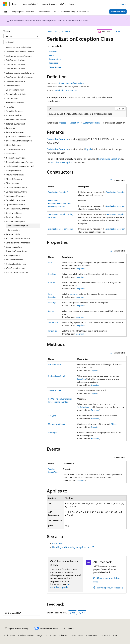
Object (62, 123)
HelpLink (52, 274)
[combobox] (22, 36)
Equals (89, 149)
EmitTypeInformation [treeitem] (15, 90)
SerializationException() (58, 192)
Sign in (124, 4)
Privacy (63, 635)
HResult (51, 282)
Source (51, 311)
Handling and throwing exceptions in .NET (73, 547)
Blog (39, 635)
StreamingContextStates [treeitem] (16, 251)
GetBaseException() (56, 376)
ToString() (52, 432)
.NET (57, 32)
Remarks (53, 55)
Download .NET (118, 12)
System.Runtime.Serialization (71, 83)
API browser (67, 32)
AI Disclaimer (9, 635)
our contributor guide (60, 586)
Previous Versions (26, 635)
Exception (74, 123)
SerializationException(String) (61, 229)
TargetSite (52, 331)
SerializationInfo (84, 407)
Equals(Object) (54, 364)
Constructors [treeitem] (14, 230)
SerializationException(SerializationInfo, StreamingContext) (60, 204)
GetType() (52, 416)
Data (50, 262)
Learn (49, 32)
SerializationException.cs (65, 90)
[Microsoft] (5, 4)
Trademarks (91, 635)
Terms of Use (77, 635)
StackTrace (53, 322)
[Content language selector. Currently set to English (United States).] (17, 628)
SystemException (91, 123)
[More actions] (124, 32)
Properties (54, 63)
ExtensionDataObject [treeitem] (15, 103)
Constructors (55, 59)
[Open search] (117, 4)
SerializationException (58, 139)
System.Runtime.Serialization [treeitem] (18, 47)
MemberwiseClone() (57, 424)
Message (52, 302)
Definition (53, 51)
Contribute (51, 635)
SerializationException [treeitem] (18, 226)
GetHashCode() (55, 390)
